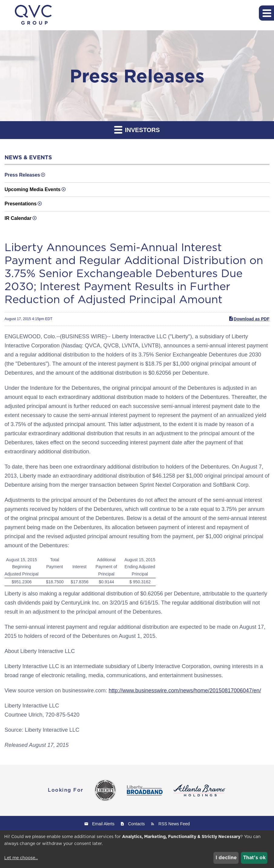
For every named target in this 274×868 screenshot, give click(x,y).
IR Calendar (18, 218)
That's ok (254, 858)
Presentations (21, 204)
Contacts (136, 824)
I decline (226, 858)
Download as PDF (249, 319)
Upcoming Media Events (33, 189)
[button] (266, 13)
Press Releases (22, 175)
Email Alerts (103, 824)
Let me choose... (21, 858)
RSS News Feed (174, 824)
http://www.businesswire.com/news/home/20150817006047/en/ (185, 691)
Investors (137, 129)
